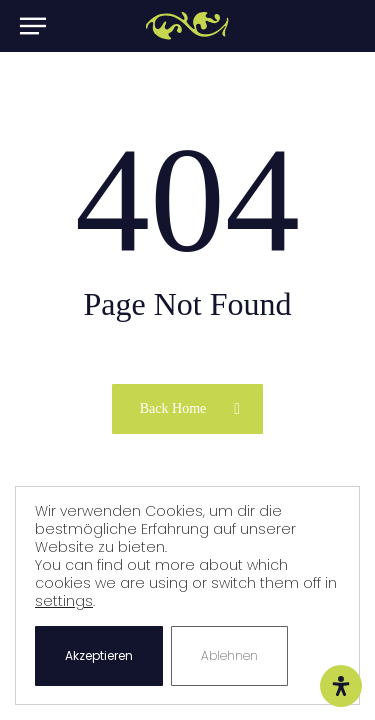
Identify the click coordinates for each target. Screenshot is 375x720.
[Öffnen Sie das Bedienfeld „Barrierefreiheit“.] (341, 686)
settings (64, 601)
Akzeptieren (99, 655)
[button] (32, 26)
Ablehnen (229, 655)
